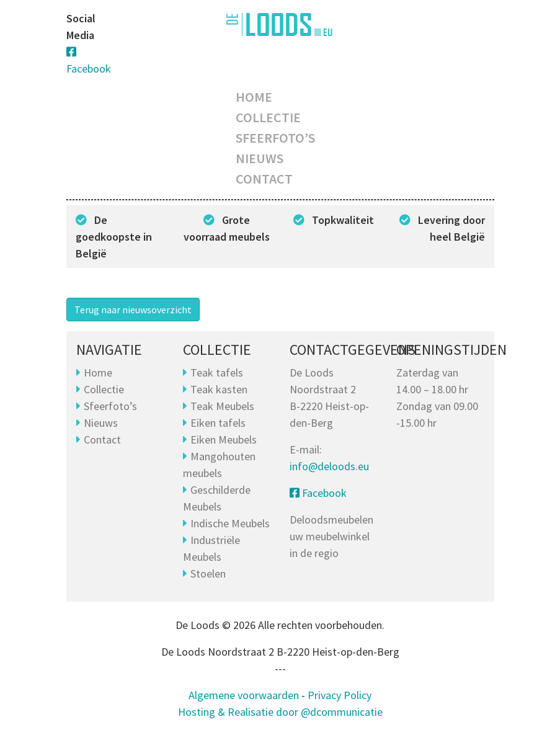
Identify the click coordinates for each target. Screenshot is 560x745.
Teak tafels (217, 372)
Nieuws (260, 158)
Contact (264, 179)
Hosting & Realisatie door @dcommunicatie (280, 712)
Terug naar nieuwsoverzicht (133, 310)
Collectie (268, 117)
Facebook (318, 493)
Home (254, 97)
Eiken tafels (218, 423)
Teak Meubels (222, 406)
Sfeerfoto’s (275, 138)
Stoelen (208, 573)
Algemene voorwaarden (244, 695)
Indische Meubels (230, 523)
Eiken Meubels (224, 439)
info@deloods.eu (329, 466)
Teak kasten (219, 389)
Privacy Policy (340, 695)
